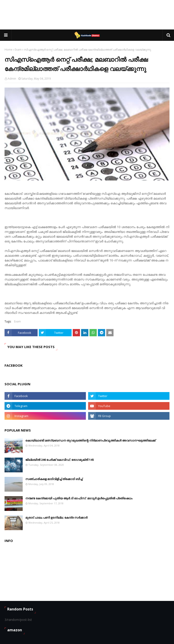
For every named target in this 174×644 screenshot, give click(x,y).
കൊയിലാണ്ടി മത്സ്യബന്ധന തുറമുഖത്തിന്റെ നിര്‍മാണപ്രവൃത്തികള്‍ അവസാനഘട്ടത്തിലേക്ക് (91, 440)
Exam (18, 50)
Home (8, 50)
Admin (12, 79)
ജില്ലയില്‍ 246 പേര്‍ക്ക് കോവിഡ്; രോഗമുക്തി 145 (60, 460)
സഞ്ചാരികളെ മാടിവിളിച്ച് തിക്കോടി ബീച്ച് (54, 479)
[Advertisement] (87, 15)
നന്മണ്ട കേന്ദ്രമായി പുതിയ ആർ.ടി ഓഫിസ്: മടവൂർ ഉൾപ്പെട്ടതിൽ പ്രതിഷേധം (79, 498)
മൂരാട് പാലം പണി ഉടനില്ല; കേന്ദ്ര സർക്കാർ (56, 517)
